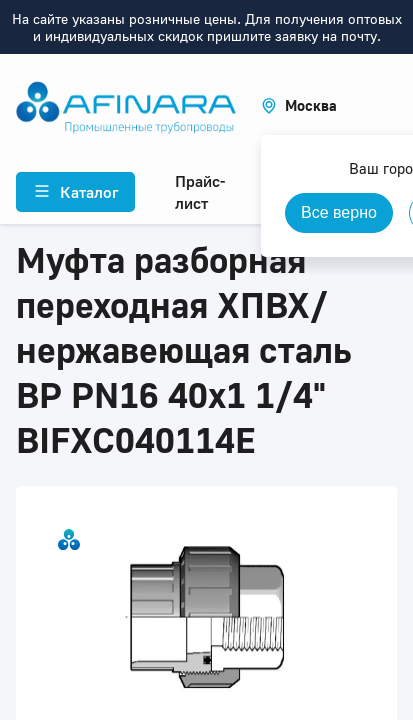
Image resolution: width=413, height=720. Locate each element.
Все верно (339, 212)
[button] (299, 105)
